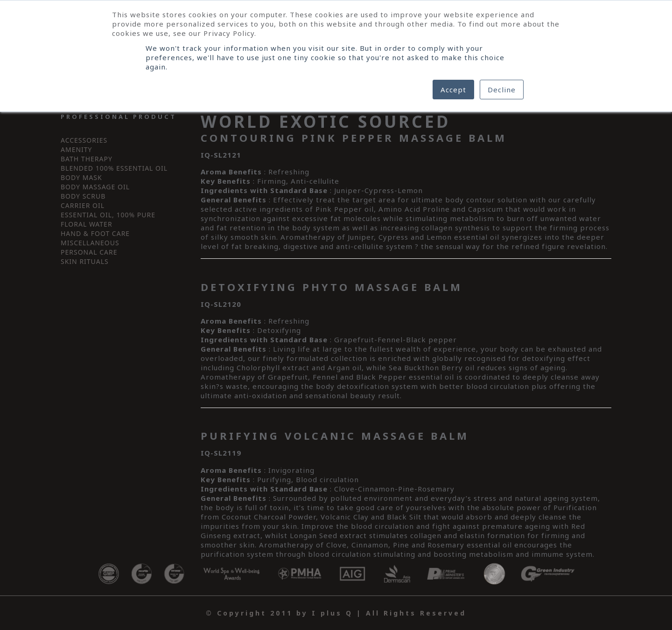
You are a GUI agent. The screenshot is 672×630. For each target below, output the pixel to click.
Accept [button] (453, 90)
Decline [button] (502, 90)
